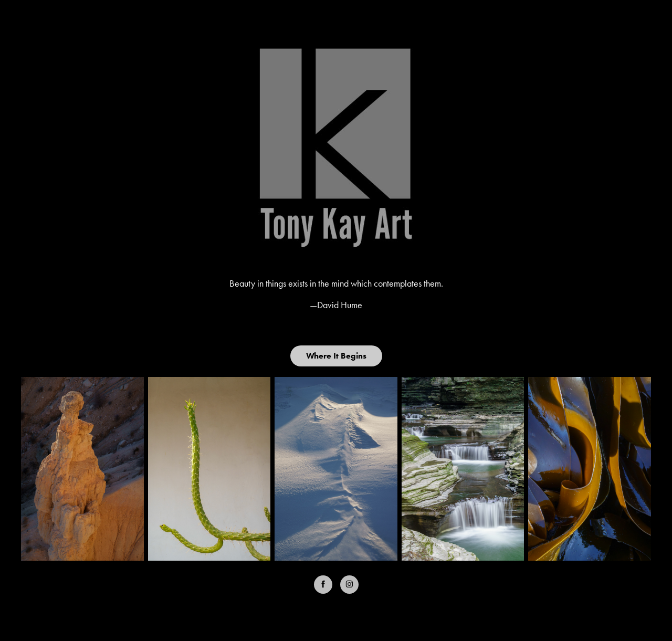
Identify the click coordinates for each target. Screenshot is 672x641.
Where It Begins (336, 356)
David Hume (340, 305)
